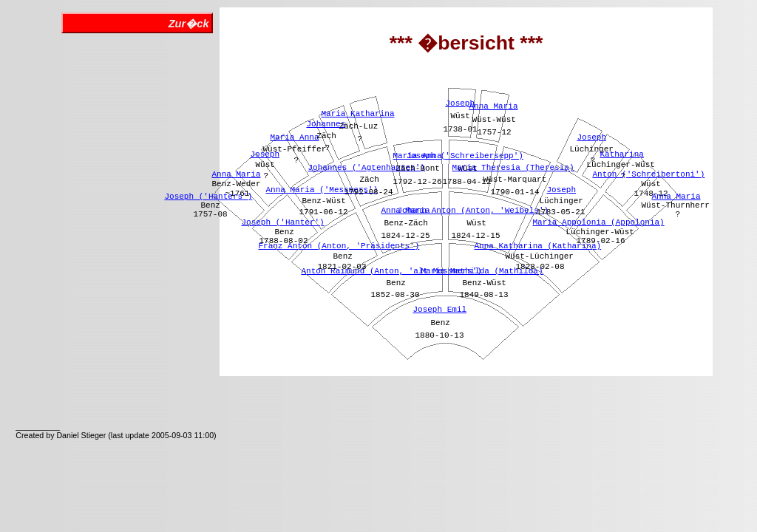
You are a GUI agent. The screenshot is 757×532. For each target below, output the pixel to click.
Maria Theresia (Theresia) (513, 168)
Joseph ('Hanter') (282, 222)
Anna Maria (236, 174)
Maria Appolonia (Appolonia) (598, 222)
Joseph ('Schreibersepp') (464, 156)
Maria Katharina (357, 114)
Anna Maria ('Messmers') (322, 190)
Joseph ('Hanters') (208, 197)
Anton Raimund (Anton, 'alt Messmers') (391, 271)
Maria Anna (294, 137)
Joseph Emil (439, 310)
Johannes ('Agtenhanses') (366, 168)
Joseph (265, 154)
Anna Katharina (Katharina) (537, 246)
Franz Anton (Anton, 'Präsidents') (339, 246)
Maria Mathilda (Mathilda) (482, 271)
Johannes (326, 124)
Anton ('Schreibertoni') (648, 174)
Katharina (621, 154)
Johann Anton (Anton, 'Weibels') (473, 211)
